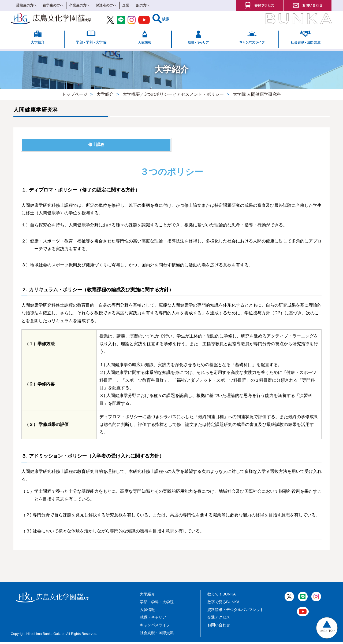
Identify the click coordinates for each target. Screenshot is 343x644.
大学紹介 (147, 596)
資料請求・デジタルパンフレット (236, 612)
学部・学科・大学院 (157, 604)
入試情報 (147, 612)
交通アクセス (219, 619)
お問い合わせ (219, 627)
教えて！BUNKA (222, 596)
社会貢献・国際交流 (157, 635)
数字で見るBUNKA (223, 604)
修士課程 (96, 146)
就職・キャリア (153, 619)
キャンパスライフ (155, 627)
